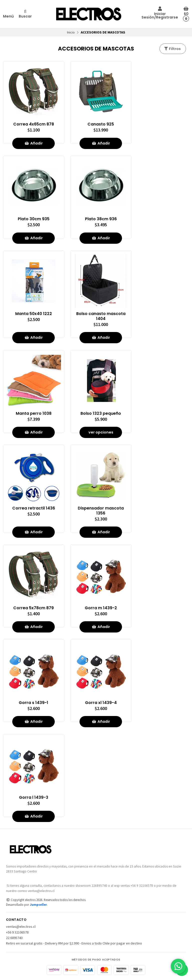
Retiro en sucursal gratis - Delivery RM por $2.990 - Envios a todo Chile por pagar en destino (74, 943)
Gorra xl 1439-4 (101, 703)
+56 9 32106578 (17, 932)
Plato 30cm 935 (34, 219)
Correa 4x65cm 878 (34, 124)
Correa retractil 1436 (34, 508)
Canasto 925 (101, 124)
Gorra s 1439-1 (33, 703)
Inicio (71, 32)
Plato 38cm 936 (101, 219)
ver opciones (101, 432)
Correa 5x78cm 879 (33, 608)
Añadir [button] (34, 143)
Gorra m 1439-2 (101, 608)
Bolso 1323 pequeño (101, 413)
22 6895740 (14, 938)
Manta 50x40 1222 (34, 314)
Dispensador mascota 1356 (101, 511)
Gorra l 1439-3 (34, 797)
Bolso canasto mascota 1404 (101, 316)
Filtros (172, 49)
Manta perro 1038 (34, 413)
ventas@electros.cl (21, 926)
